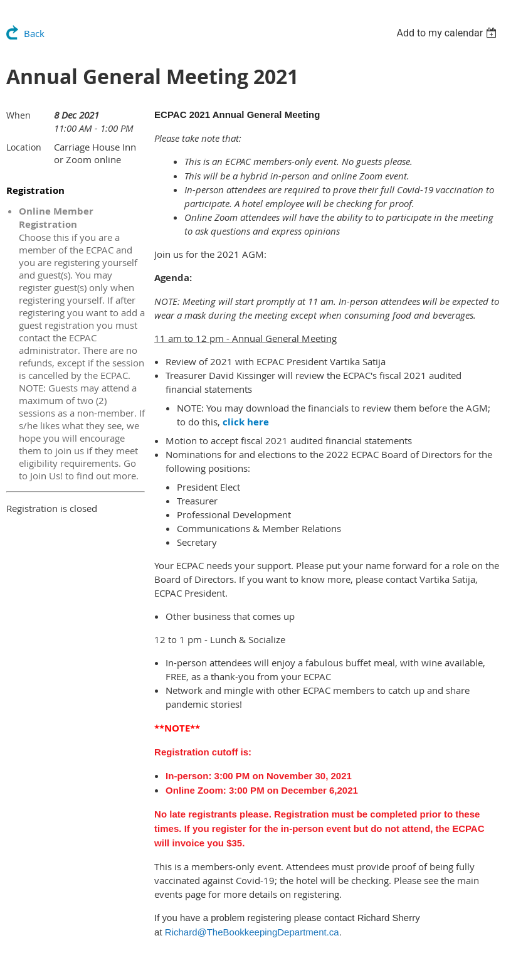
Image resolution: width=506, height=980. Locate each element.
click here (246, 422)
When (18, 115)
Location (24, 147)
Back (34, 33)
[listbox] (448, 33)
